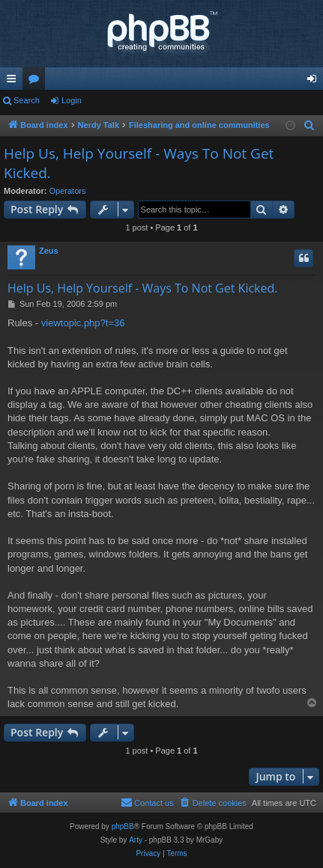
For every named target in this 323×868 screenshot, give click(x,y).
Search (27, 100)
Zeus (49, 251)
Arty (136, 840)
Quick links (14, 82)
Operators (68, 191)
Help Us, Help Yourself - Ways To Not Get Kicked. (139, 163)
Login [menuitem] (315, 82)
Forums (37, 82)
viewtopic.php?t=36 (83, 323)
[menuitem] (310, 126)
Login (72, 100)
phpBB (123, 826)
